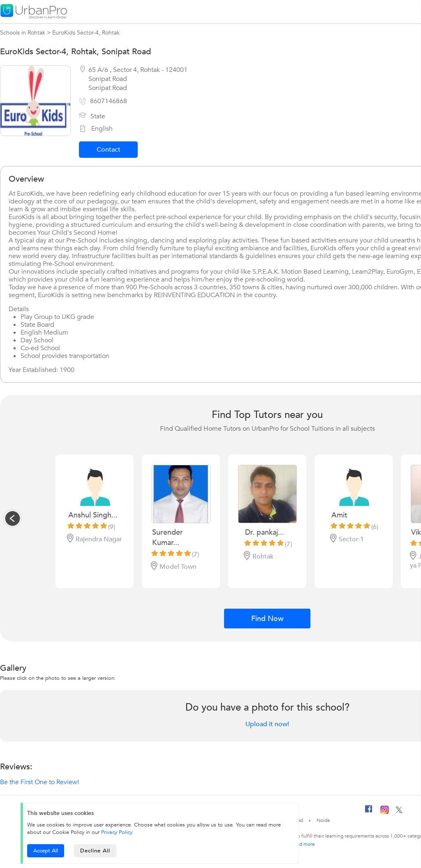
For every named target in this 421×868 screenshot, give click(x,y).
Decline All (95, 851)
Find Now (267, 619)
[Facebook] (369, 812)
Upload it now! (267, 724)
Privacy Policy (117, 832)
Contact (109, 150)
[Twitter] (399, 812)
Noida (323, 820)
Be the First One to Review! (39, 782)
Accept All (46, 851)
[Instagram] (385, 813)
